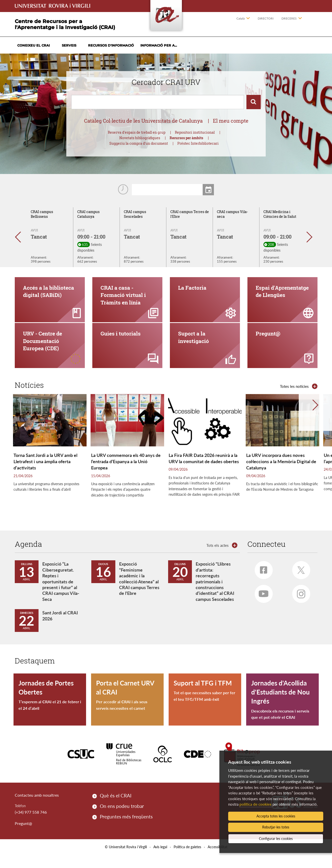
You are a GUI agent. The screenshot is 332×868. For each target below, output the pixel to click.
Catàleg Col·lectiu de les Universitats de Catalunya (143, 121)
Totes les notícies (294, 400)
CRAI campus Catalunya (88, 214)
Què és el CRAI (116, 809)
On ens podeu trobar (122, 819)
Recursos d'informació (111, 45)
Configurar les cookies (276, 839)
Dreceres (289, 18)
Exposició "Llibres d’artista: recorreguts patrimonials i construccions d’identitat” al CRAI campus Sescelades (215, 595)
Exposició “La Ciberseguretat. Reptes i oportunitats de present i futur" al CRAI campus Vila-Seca (61, 595)
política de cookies (255, 804)
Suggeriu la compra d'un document (139, 143)
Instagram (299, 606)
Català (241, 18)
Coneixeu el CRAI (34, 45)
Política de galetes (187, 860)
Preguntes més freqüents (126, 830)
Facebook (261, 582)
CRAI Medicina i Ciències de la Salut (280, 214)
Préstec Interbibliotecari (198, 143)
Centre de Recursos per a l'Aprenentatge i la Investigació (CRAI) (65, 24)
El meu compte (231, 121)
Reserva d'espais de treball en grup (137, 132)
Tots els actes (218, 559)
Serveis (69, 45)
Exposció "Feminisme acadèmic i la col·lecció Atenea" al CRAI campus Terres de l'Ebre (139, 592)
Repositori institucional (195, 132)
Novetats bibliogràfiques (140, 138)
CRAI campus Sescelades (135, 214)
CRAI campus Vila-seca (232, 214)
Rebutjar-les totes (276, 827)
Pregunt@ (23, 837)
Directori (266, 18)
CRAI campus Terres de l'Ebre (190, 214)
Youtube (262, 605)
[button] (20, 237)
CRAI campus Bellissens (42, 214)
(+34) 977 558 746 (31, 825)
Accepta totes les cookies (276, 816)
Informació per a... (159, 45)
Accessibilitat (218, 860)
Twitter (299, 582)
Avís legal (160, 860)
